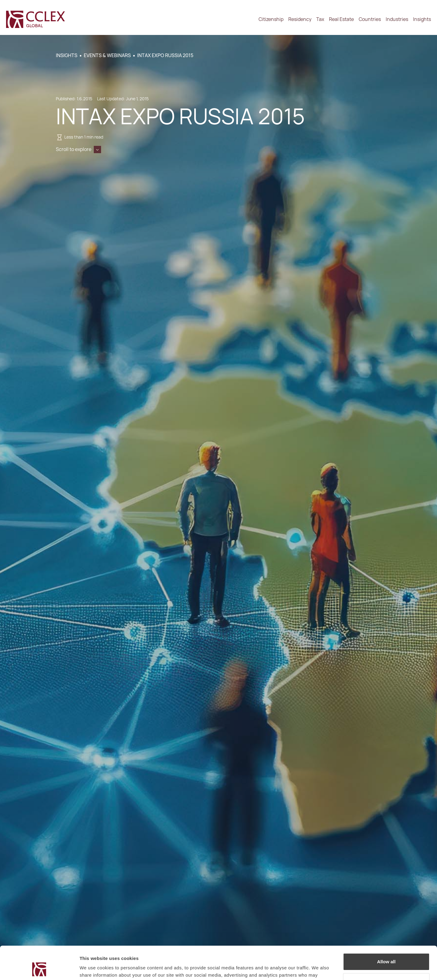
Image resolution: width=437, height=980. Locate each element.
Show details (94, 968)
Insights (422, 19)
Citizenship (271, 19)
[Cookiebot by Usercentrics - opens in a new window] (39, 968)
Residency (300, 19)
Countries (370, 19)
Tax (320, 19)
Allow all (386, 931)
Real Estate (341, 19)
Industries (397, 19)
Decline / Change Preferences (386, 950)
